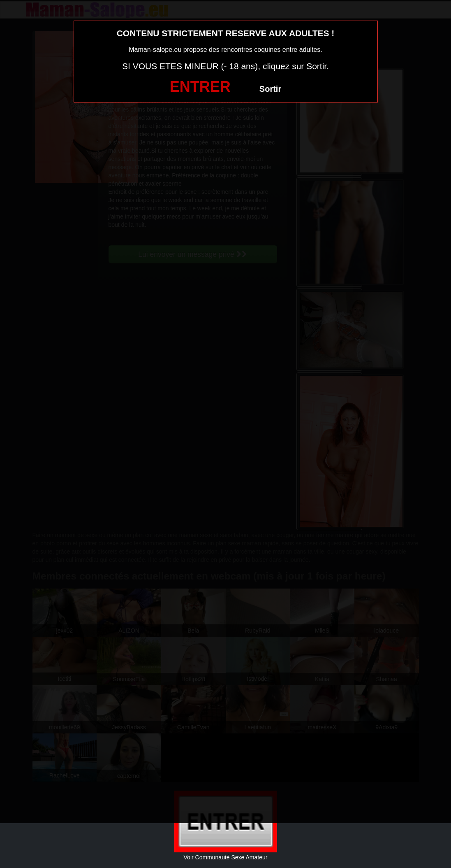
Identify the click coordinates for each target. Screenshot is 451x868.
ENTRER (200, 87)
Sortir (270, 89)
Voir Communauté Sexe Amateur (226, 857)
